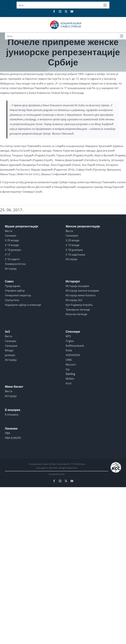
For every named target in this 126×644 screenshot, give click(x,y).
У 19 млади (12, 245)
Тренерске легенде (78, 310)
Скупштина (12, 300)
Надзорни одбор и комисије (23, 305)
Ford (68, 383)
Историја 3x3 (74, 300)
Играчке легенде (76, 314)
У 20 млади (12, 240)
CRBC (69, 360)
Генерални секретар (18, 295)
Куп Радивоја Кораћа (79, 305)
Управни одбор (15, 291)
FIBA (8, 433)
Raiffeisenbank (75, 346)
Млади (9, 350)
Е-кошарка (12, 414)
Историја (11, 269)
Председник (13, 286)
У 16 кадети (12, 259)
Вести (9, 231)
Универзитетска (15, 264)
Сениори (11, 236)
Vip (68, 369)
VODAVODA (73, 355)
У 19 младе (73, 245)
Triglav (70, 341)
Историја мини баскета (81, 295)
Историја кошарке (77, 286)
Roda (69, 350)
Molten (70, 379)
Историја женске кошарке (82, 291)
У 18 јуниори (13, 250)
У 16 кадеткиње (75, 255)
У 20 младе (73, 240)
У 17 (8, 255)
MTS (68, 336)
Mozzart (71, 365)
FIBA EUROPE (13, 438)
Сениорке (72, 236)
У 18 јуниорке (74, 250)
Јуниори (10, 355)
